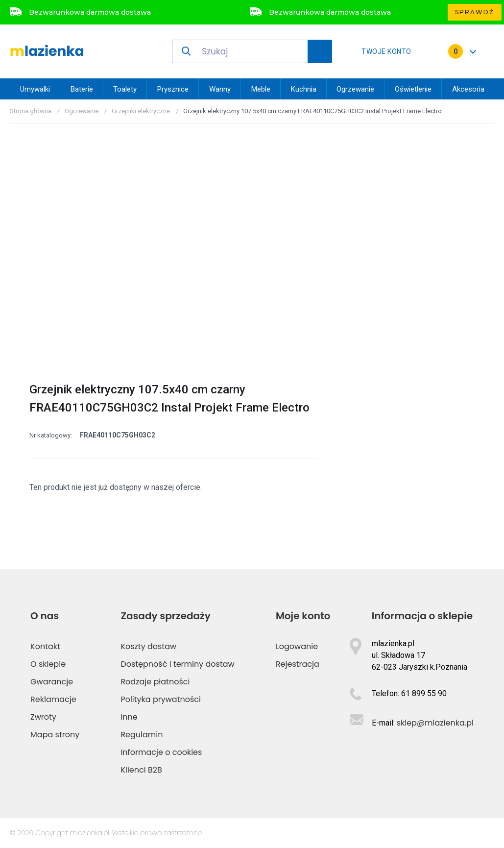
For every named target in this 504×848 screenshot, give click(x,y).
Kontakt (45, 646)
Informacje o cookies (161, 752)
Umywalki (35, 89)
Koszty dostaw (148, 646)
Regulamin (142, 735)
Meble (261, 89)
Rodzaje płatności (155, 682)
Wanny (220, 89)
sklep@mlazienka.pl (435, 723)
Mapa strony (55, 735)
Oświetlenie (413, 89)
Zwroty (43, 717)
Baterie (82, 89)
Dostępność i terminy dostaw (177, 664)
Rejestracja (298, 664)
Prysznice (173, 89)
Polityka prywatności (161, 699)
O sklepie (48, 664)
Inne (129, 717)
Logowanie (297, 646)
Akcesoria (468, 89)
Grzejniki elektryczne (141, 111)
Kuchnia (304, 89)
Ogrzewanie (355, 89)
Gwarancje (52, 682)
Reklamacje (53, 699)
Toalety (125, 89)
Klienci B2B (141, 770)
